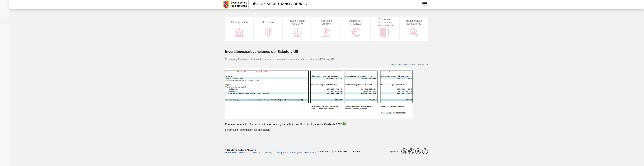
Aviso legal (341, 151)
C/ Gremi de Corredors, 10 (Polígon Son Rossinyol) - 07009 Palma (282, 153)
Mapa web (324, 151)
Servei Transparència (236, 153)
